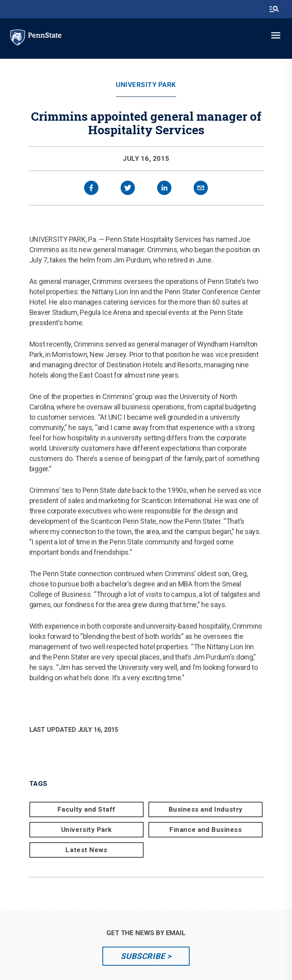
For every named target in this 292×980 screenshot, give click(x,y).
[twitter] (128, 189)
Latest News (86, 850)
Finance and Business (206, 830)
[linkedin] (164, 189)
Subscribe (143, 956)
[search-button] (274, 9)
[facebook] (91, 189)
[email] (201, 189)
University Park (146, 85)
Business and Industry (206, 809)
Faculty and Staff (86, 809)
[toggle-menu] (276, 35)
